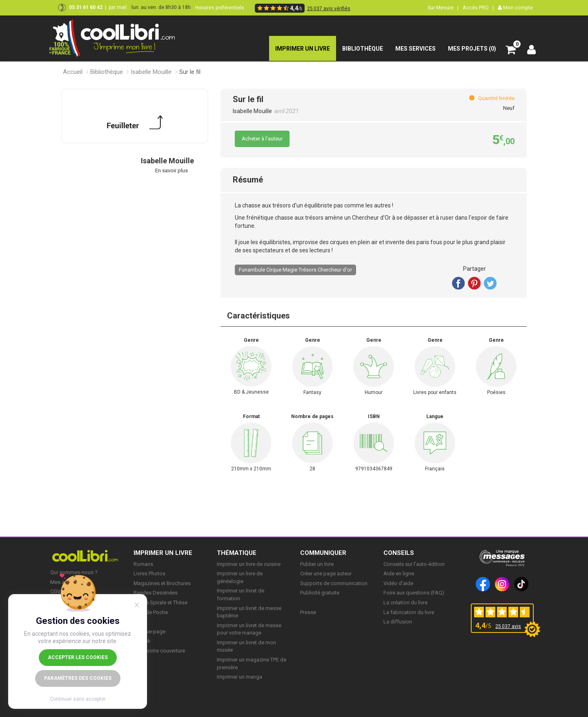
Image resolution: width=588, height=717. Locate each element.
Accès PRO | (478, 8)
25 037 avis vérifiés (329, 9)
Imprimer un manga (239, 677)
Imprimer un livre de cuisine (249, 564)
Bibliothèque (107, 72)
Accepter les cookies (78, 657)
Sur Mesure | (443, 8)
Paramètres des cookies (78, 678)
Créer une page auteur (326, 573)
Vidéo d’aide (398, 583)
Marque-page (149, 631)
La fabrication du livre (409, 612)
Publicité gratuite (320, 593)
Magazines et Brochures (162, 583)
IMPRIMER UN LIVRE (163, 553)
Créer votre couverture (159, 651)
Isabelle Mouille (151, 72)
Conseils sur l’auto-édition (414, 564)
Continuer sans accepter (78, 699)
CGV (55, 591)
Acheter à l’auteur (262, 139)
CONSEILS (399, 553)
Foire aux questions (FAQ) (414, 593)
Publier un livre (317, 564)
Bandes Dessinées (156, 593)
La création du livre (405, 602)
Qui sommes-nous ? (74, 572)
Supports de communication (334, 583)
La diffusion (398, 622)
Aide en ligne (399, 573)
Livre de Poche (151, 612)
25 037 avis (508, 626)
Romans (143, 564)
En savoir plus (171, 170)
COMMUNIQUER (323, 553)
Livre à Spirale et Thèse (160, 602)
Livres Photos (149, 573)
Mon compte (515, 8)
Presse (308, 612)
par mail (118, 7)
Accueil (73, 72)
